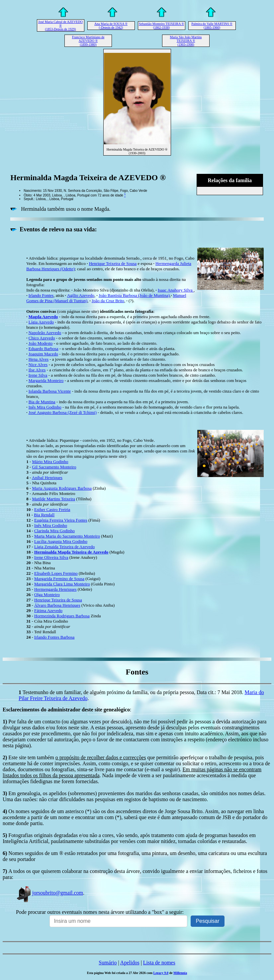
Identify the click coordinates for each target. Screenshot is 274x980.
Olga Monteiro (47, 595)
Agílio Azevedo (81, 295)
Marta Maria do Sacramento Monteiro (67, 536)
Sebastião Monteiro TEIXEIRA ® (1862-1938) (161, 26)
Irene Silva (38, 375)
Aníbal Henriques (47, 478)
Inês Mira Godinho (45, 407)
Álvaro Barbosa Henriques (57, 605)
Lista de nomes (159, 963)
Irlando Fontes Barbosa (54, 637)
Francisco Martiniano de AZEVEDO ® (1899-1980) (88, 41)
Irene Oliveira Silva (51, 557)
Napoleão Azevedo (45, 333)
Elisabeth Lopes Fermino (56, 573)
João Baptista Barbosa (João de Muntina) (134, 295)
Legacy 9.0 (161, 973)
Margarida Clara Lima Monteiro (62, 584)
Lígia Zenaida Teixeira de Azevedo (64, 547)
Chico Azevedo (42, 338)
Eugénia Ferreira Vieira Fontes (61, 520)
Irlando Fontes (41, 295)
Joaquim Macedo (43, 354)
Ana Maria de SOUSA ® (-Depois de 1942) (111, 26)
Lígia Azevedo (41, 322)
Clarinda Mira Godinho (54, 531)
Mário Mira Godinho (50, 462)
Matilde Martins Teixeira (54, 499)
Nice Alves (38, 365)
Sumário (108, 963)
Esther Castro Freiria (52, 509)
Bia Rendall (44, 515)
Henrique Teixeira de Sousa (113, 263)
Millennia (180, 973)
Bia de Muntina (42, 402)
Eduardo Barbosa (44, 349)
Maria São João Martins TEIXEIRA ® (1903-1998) (186, 41)
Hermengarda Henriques (55, 589)
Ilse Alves (37, 370)
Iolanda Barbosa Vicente (50, 391)
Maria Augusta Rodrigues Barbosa (62, 488)
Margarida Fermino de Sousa (59, 579)
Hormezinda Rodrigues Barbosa (62, 616)
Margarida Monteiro (46, 380)
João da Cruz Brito (108, 301)
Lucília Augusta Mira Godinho (61, 541)
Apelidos (130, 963)
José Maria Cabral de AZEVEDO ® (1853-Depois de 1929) (60, 25)
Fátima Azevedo (48, 611)
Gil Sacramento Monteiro (54, 467)
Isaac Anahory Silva (176, 290)
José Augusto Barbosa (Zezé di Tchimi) (63, 412)
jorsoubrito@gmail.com (49, 893)
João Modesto (41, 343)
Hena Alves (39, 359)
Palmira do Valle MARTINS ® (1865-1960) (212, 26)
